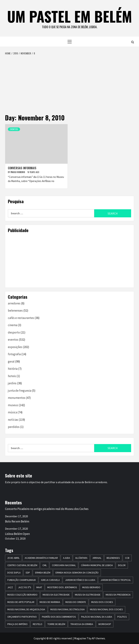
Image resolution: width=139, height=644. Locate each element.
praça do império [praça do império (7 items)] (17, 624)
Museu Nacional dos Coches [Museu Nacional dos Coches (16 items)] (106, 609)
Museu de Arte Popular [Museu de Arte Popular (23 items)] (21, 602)
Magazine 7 (81, 638)
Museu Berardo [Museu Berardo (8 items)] (91, 587)
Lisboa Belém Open (17, 534)
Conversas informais (22, 168)
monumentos (17, 398)
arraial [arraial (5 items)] (97, 558)
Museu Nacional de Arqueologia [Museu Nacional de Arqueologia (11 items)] (26, 609)
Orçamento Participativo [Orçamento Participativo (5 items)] (22, 617)
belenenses (15, 311)
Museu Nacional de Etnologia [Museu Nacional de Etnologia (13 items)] (68, 609)
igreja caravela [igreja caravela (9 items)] (50, 580)
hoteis (12, 376)
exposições (15, 347)
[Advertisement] (69, 82)
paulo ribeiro (18, 172)
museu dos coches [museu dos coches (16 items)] (102, 602)
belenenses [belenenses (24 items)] (113, 558)
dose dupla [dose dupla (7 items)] (14, 573)
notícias (13, 420)
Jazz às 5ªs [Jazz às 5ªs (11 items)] (25, 587)
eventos (14, 129)
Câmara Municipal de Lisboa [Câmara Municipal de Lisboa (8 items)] (97, 565)
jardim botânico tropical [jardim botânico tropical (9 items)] (116, 580)
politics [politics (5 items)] (122, 617)
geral (11, 361)
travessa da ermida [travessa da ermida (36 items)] (82, 624)
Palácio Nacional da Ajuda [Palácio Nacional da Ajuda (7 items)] (97, 617)
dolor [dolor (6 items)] (122, 565)
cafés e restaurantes (21, 318)
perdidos (14, 427)
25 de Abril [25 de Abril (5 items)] (13, 558)
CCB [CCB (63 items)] (127, 558)
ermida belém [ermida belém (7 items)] (43, 573)
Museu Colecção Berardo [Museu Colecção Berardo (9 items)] (22, 595)
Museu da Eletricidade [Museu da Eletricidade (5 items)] (88, 595)
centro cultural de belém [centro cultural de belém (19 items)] (22, 565)
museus (13, 405)
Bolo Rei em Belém (17, 521)
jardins (12, 383)
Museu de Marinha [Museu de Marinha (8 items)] (50, 602)
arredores (14, 303)
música (12, 412)
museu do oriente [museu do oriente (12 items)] (76, 602)
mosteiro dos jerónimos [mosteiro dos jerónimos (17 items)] (62, 587)
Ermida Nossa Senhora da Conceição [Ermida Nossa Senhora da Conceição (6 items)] (77, 573)
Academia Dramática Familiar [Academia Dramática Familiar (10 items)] (41, 558)
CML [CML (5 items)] (45, 565)
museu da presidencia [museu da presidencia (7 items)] (118, 595)
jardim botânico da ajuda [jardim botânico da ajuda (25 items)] (80, 580)
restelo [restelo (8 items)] (38, 624)
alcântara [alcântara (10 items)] (81, 558)
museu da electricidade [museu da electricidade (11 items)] (56, 595)
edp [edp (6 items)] (28, 573)
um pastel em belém (70, 16)
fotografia (14, 354)
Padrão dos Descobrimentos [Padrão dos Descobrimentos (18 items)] (59, 617)
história (13, 369)
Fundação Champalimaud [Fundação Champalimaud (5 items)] (22, 580)
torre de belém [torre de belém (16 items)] (56, 624)
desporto (14, 332)
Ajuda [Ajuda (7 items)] (67, 558)
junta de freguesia (20, 391)
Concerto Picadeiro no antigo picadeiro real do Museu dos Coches (47, 509)
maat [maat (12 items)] (39, 587)
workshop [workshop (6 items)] (105, 624)
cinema (13, 325)
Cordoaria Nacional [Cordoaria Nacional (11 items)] (64, 565)
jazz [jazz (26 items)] (10, 587)
